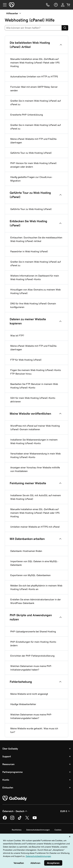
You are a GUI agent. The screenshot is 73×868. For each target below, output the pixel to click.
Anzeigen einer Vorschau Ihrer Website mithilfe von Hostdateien (35, 469)
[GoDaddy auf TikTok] (20, 819)
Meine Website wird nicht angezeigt (29, 694)
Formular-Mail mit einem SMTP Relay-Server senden (34, 89)
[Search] (65, 28)
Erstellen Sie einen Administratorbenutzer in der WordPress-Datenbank (36, 601)
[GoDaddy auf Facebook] (5, 819)
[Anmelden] (63, 5)
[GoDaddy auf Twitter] (27, 819)
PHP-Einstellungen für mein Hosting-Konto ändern (33, 644)
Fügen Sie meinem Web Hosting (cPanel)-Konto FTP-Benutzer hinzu (36, 372)
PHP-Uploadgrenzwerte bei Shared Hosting (33, 631)
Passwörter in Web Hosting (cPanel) (29, 251)
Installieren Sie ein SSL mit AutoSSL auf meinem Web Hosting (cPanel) (36, 497)
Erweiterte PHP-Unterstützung (27, 115)
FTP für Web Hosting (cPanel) (26, 360)
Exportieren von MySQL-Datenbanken (30, 575)
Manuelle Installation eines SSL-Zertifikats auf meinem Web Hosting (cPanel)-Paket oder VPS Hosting (35, 63)
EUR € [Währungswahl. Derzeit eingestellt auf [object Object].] (65, 811)
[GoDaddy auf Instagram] (12, 819)
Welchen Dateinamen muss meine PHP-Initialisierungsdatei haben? (31, 668)
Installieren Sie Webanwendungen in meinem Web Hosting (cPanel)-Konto (34, 441)
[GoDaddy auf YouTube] (35, 819)
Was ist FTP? (17, 335)
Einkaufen (8, 787)
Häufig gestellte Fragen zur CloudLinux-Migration (31, 179)
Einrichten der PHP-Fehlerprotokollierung (32, 656)
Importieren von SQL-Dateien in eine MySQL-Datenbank (34, 563)
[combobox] (33, 28)
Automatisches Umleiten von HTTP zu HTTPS (34, 76)
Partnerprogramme (12, 772)
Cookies (58, 830)
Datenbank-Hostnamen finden (26, 551)
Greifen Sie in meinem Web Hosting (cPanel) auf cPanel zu (36, 102)
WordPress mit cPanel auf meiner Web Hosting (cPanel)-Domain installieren (35, 427)
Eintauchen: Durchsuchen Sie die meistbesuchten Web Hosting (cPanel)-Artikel (36, 239)
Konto (6, 780)
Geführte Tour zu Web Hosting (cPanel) (31, 153)
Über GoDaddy (10, 749)
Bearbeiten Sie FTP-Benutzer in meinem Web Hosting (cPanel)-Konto (34, 386)
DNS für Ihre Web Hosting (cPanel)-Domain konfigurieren (33, 305)
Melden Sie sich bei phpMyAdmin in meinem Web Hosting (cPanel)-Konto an (36, 587)
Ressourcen (8, 764)
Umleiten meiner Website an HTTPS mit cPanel (35, 527)
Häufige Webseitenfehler (23, 704)
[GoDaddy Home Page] (15, 798)
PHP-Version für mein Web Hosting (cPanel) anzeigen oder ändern (33, 165)
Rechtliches (17, 830)
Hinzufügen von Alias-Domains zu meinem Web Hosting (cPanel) (35, 291)
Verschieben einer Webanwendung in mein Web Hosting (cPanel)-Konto (35, 455)
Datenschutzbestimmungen (38, 830)
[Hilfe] (56, 5)
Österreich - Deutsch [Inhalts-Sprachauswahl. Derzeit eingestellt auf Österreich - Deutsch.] (15, 811)
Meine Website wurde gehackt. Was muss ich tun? (34, 730)
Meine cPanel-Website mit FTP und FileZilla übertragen (33, 141)
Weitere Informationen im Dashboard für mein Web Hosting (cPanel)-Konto (35, 277)
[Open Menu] (4, 5)
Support (7, 756)
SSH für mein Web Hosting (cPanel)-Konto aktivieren (33, 400)
